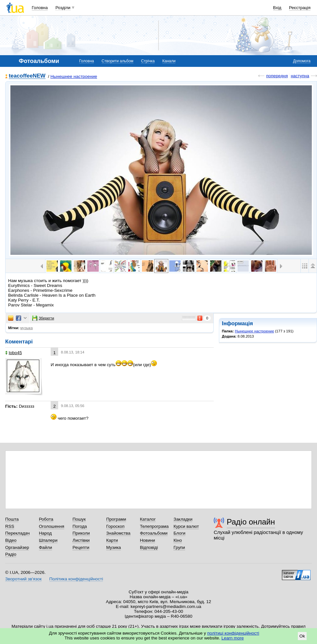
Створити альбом (118, 61)
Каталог (148, 519)
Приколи (81, 533)
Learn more (233, 638)
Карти (112, 540)
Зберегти (43, 318)
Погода (80, 526)
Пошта (12, 519)
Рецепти (81, 547)
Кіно (178, 540)
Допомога (302, 61)
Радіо (11, 554)
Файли (46, 547)
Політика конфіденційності (76, 579)
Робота (46, 519)
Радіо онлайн (251, 522)
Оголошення (52, 526)
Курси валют (186, 526)
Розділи (63, 8)
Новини (148, 540)
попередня (277, 76)
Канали (169, 61)
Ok (302, 636)
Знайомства (118, 533)
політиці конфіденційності (233, 633)
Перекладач (17, 533)
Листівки (81, 540)
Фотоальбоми (154, 533)
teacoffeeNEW (27, 76)
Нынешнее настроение (74, 76)
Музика (114, 547)
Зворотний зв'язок (23, 579)
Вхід (277, 8)
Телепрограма (154, 526)
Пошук (79, 519)
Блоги (179, 533)
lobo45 (13, 353)
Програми (116, 519)
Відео (11, 540)
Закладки (183, 519)
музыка (27, 328)
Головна (40, 8)
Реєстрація (300, 8)
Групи (179, 547)
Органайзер (17, 547)
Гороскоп (115, 526)
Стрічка (148, 61)
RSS (10, 526)
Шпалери (48, 540)
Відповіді (149, 547)
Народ (45, 533)
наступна (300, 76)
